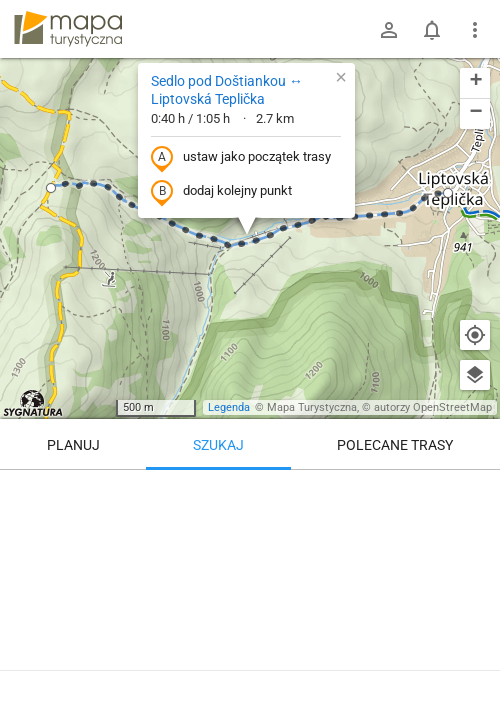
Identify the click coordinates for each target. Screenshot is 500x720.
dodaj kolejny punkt (221, 192)
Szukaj (218, 445)
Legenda (229, 407)
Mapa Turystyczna (312, 407)
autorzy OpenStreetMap (433, 407)
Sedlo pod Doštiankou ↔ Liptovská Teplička (227, 90)
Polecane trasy (395, 445)
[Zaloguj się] (389, 30)
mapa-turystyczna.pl (68, 29)
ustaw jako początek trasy (241, 158)
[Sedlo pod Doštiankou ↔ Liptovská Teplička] (250, 590)
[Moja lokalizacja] (475, 335)
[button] (51, 188)
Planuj (73, 445)
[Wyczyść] (475, 492)
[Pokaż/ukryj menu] (475, 30)
